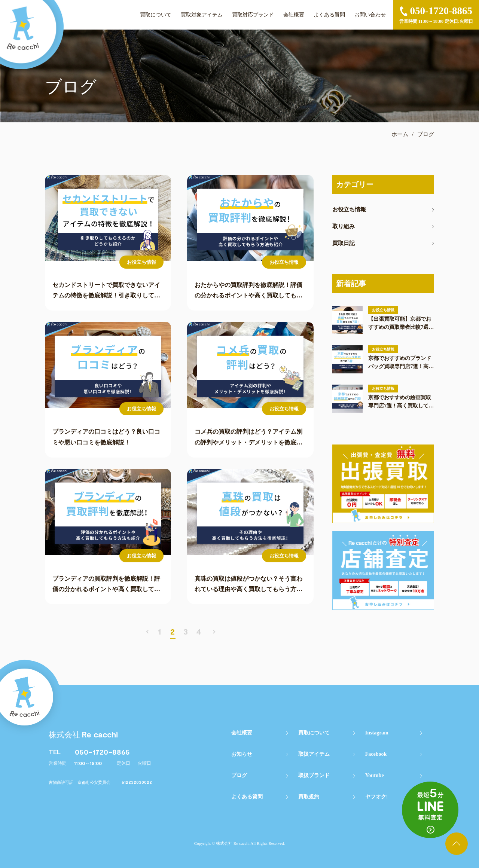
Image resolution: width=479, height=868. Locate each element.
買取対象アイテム (202, 15)
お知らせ (242, 754)
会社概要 (294, 15)
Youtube (375, 775)
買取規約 (309, 797)
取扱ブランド (314, 775)
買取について (156, 15)
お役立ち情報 (349, 210)
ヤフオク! (377, 797)
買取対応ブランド (253, 15)
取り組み (344, 227)
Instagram (377, 733)
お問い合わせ (370, 15)
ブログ (239, 775)
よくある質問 (329, 15)
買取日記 (344, 243)
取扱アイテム (314, 754)
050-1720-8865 (102, 752)
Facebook (376, 754)
